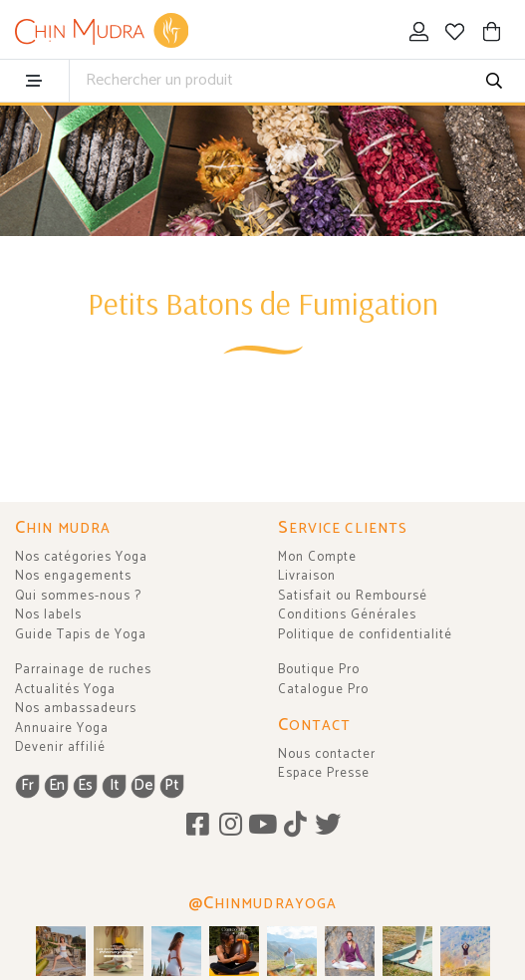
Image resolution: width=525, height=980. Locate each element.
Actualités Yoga (65, 690)
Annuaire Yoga (62, 729)
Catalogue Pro (323, 690)
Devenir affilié (60, 747)
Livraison (307, 576)
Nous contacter (327, 754)
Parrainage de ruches (83, 670)
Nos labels (48, 615)
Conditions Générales (347, 615)
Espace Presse (324, 773)
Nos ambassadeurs (76, 709)
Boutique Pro (319, 670)
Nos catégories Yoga (81, 557)
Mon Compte (317, 557)
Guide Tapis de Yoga (81, 635)
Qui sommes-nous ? (78, 596)
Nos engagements (73, 576)
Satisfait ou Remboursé (353, 596)
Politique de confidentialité (365, 635)
